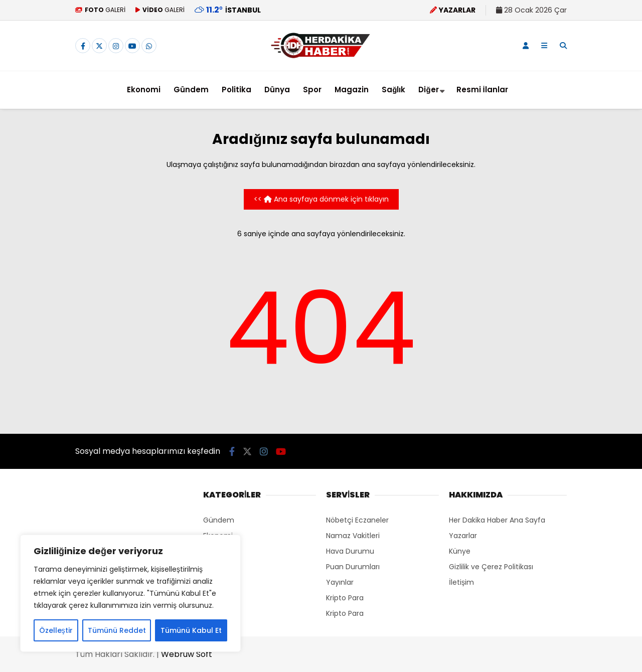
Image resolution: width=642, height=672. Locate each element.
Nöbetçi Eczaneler (357, 520)
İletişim (461, 582)
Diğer (428, 90)
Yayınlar (340, 582)
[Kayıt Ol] (526, 46)
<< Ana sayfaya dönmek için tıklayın (321, 199)
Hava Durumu (350, 551)
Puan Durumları (353, 567)
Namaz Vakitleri (353, 536)
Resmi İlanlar (482, 90)
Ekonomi (144, 90)
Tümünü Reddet (117, 630)
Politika (236, 90)
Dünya (277, 90)
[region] (130, 593)
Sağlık (393, 90)
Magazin (352, 90)
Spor (312, 90)
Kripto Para (345, 598)
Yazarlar (463, 536)
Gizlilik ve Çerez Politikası (491, 567)
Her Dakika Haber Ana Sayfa (497, 520)
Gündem (191, 90)
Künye (460, 551)
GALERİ (100, 10)
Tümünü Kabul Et (191, 630)
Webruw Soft (187, 654)
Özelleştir (56, 630)
